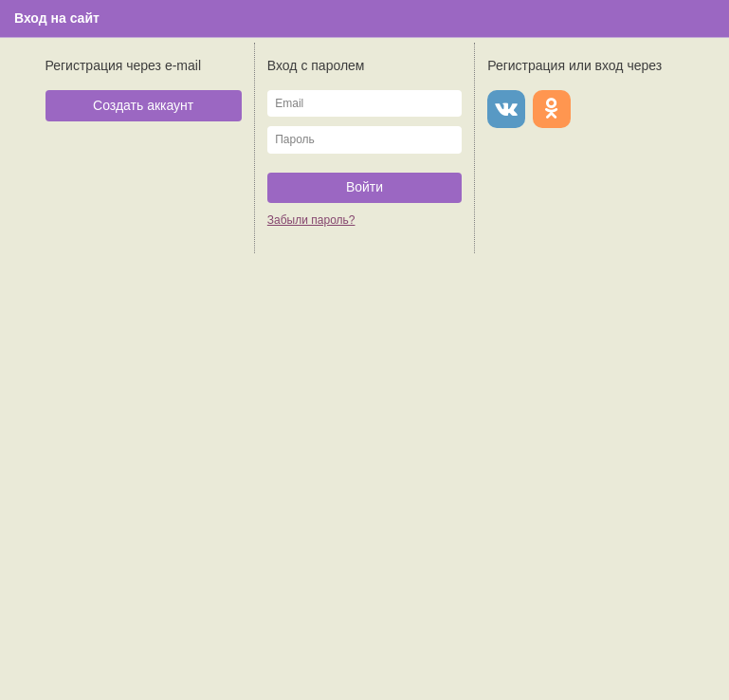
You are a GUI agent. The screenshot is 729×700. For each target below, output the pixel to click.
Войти (364, 187)
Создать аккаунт (143, 105)
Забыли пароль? (311, 220)
